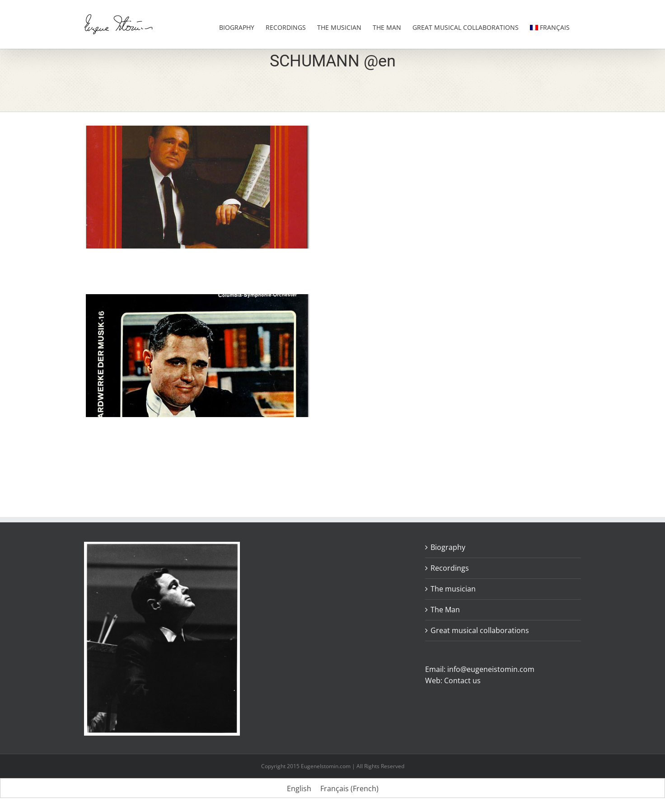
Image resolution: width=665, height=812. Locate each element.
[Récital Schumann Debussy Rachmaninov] (197, 131)
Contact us (462, 681)
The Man (445, 610)
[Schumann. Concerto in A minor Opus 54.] (197, 300)
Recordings (450, 568)
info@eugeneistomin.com (491, 669)
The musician (453, 589)
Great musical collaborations (480, 630)
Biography (448, 547)
